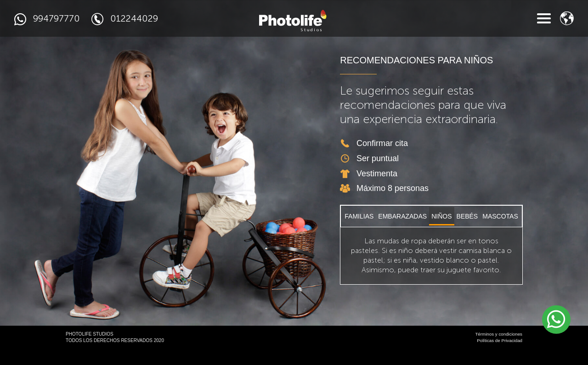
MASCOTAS (500, 233)
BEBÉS (467, 233)
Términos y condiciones (498, 350)
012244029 (125, 19)
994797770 (47, 19)
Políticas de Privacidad (499, 357)
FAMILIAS (359, 233)
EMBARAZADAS (402, 233)
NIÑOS (441, 233)
